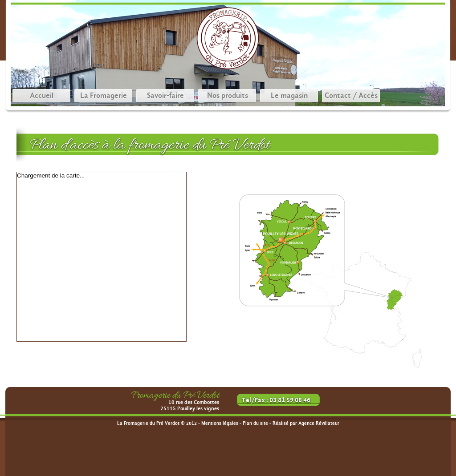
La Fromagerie (104, 95)
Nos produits (228, 95)
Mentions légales (220, 423)
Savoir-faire (165, 95)
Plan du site (255, 423)
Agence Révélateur (319, 423)
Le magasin (289, 95)
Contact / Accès (351, 95)
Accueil (42, 95)
